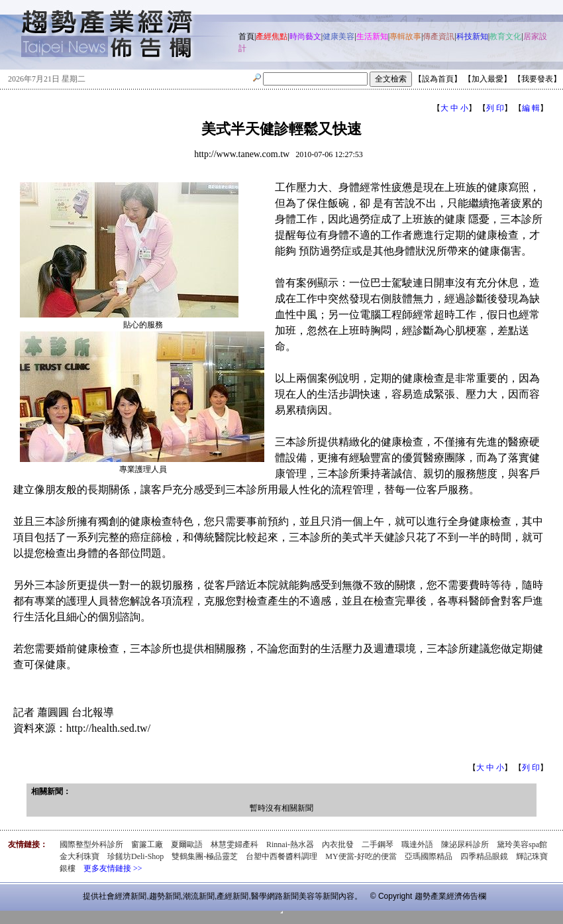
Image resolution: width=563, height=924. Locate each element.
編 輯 (531, 108)
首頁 (246, 36)
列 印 (495, 108)
